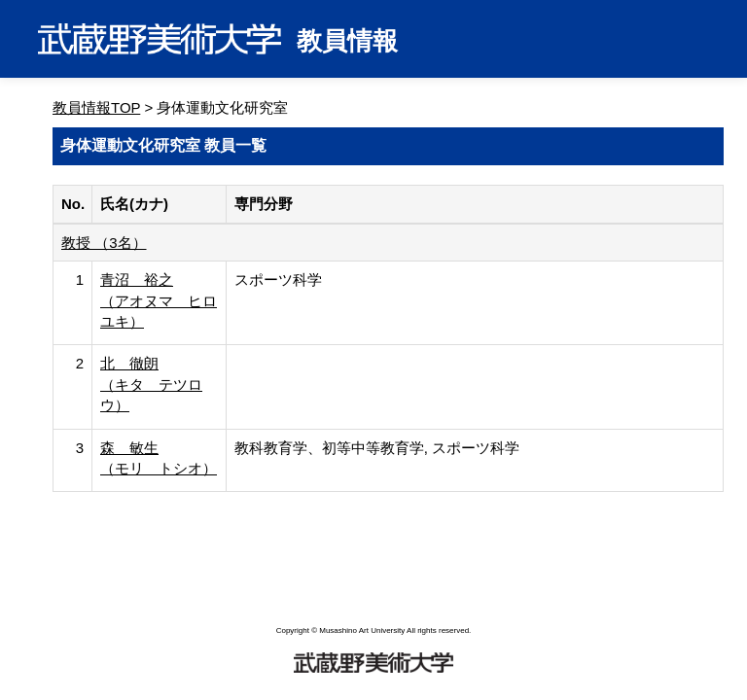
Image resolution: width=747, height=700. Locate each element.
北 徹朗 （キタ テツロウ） (151, 384)
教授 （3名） (104, 243)
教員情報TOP (96, 107)
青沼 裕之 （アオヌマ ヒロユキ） (159, 300)
